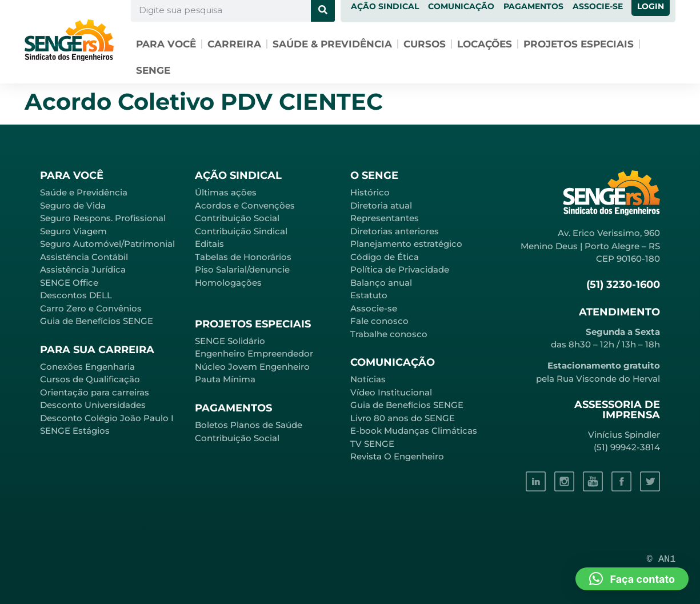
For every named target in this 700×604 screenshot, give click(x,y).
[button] (632, 579)
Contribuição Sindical (241, 231)
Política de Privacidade (400, 269)
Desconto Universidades (93, 405)
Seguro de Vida (73, 205)
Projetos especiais (579, 44)
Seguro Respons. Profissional (103, 218)
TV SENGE (372, 444)
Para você (166, 44)
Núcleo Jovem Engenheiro (252, 367)
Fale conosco (379, 321)
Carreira (234, 44)
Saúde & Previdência (332, 44)
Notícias (368, 379)
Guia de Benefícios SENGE (97, 321)
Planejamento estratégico (406, 244)
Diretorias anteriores (395, 231)
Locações (485, 44)
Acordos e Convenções (245, 205)
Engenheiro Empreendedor (254, 353)
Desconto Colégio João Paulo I (107, 418)
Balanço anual (381, 283)
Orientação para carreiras (95, 392)
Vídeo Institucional (391, 392)
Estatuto (369, 295)
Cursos (425, 44)
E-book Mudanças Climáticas (414, 431)
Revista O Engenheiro (397, 456)
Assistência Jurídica (83, 269)
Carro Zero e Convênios (91, 308)
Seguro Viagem (73, 231)
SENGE (153, 70)
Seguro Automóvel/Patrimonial (107, 244)
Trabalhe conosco (389, 334)
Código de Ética (385, 257)
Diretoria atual (381, 205)
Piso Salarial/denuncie (242, 269)
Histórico (370, 192)
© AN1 (661, 559)
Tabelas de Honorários (243, 257)
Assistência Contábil (84, 257)
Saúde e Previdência (84, 192)
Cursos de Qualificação (90, 379)
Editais (209, 244)
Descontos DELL (76, 295)
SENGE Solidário (230, 341)
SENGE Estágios (75, 431)
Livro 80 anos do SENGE (403, 418)
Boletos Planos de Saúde (249, 425)
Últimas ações (226, 192)
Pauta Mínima (225, 379)
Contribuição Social (237, 218)
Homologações (228, 283)
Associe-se (374, 308)
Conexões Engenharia (87, 367)
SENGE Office (69, 283)
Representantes (385, 218)
